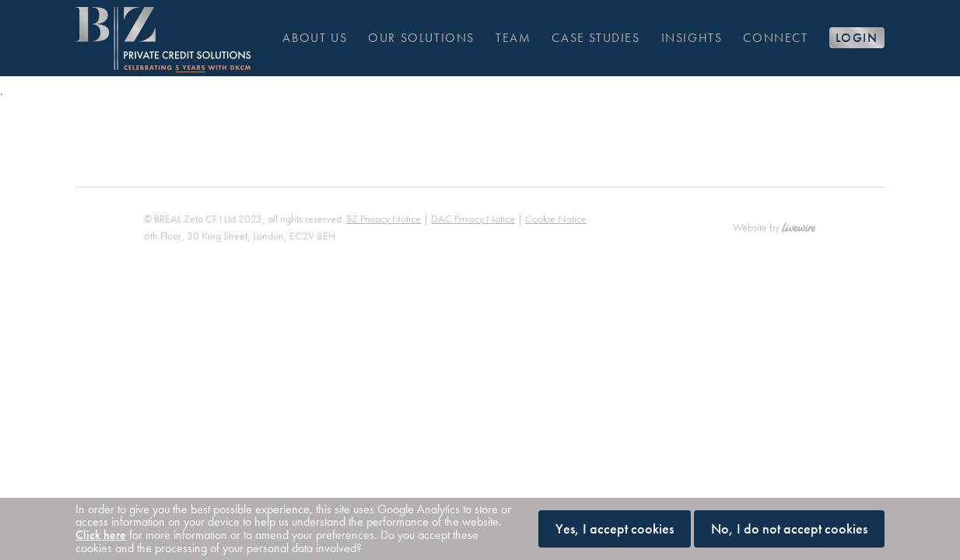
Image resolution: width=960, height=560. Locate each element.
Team (513, 38)
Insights (692, 38)
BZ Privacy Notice (384, 219)
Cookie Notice (556, 219)
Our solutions (421, 38)
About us (315, 38)
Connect (775, 38)
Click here (101, 535)
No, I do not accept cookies (789, 528)
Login (857, 38)
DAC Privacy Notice (473, 219)
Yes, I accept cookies (615, 528)
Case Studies (596, 38)
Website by (774, 227)
